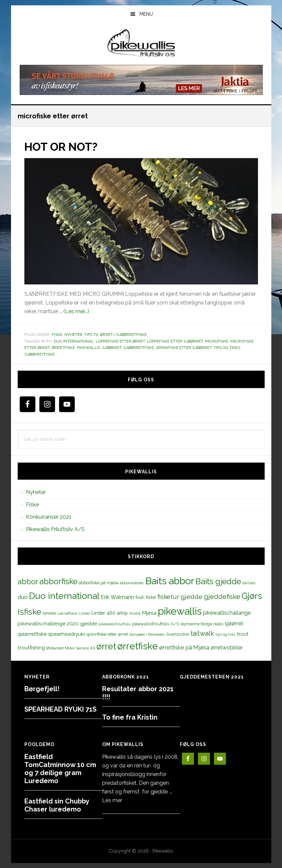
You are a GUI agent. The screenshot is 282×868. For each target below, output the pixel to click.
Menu (146, 14)
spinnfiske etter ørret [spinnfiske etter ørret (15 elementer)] (107, 634)
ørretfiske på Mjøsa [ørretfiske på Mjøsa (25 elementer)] (184, 647)
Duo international (74, 341)
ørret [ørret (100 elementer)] (106, 646)
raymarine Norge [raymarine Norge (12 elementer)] (196, 624)
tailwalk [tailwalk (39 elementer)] (202, 633)
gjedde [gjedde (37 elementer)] (192, 596)
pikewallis (89, 347)
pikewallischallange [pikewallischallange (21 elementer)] (227, 612)
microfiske (217, 341)
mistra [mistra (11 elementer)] (135, 613)
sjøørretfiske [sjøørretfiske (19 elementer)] (32, 634)
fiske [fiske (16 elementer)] (151, 597)
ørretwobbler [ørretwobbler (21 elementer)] (227, 647)
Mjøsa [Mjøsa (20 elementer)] (149, 612)
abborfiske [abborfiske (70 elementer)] (58, 582)
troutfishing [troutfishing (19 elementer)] (31, 647)
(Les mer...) (76, 311)
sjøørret (112, 347)
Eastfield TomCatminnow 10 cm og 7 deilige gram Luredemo (60, 769)
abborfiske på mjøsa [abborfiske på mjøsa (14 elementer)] (99, 583)
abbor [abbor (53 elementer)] (28, 582)
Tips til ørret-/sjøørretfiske (116, 334)
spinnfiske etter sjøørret (184, 347)
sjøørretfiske (139, 347)
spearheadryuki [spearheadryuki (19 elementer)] (66, 634)
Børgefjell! (42, 689)
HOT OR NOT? (64, 146)
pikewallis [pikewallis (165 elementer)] (180, 611)
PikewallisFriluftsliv (141, 44)
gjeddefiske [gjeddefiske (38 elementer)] (222, 596)
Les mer (112, 800)
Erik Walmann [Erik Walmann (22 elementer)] (117, 597)
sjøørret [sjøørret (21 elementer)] (234, 623)
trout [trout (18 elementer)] (243, 634)
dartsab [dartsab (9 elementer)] (249, 583)
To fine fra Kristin (130, 717)
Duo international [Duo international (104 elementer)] (64, 595)
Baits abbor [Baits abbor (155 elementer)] (170, 581)
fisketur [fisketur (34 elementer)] (168, 596)
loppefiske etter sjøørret (175, 341)
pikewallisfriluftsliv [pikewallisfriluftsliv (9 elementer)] (115, 624)
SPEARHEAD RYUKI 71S (60, 709)
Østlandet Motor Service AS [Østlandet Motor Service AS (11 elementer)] (71, 648)
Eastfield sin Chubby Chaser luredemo (57, 805)
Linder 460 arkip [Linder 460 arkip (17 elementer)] (110, 612)
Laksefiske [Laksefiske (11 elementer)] (67, 613)
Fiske (57, 334)
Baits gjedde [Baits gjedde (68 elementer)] (218, 582)
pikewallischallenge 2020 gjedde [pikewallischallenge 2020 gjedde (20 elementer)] (57, 623)
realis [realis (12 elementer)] (218, 624)
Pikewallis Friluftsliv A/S (55, 529)
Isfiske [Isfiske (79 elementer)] (29, 611)
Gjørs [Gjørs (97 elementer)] (252, 596)
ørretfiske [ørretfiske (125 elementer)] (138, 646)
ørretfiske (63, 347)
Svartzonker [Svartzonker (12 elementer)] (178, 634)
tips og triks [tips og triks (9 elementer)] (226, 634)
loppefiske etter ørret (120, 341)
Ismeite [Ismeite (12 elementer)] (49, 613)
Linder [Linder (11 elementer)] (84, 613)
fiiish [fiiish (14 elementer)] (140, 597)
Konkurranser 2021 (49, 517)
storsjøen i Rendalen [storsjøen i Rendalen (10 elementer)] (147, 634)
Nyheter (73, 334)
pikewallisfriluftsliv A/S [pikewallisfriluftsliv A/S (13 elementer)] (156, 624)
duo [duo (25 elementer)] (23, 597)
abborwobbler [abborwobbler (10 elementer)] (132, 583)
